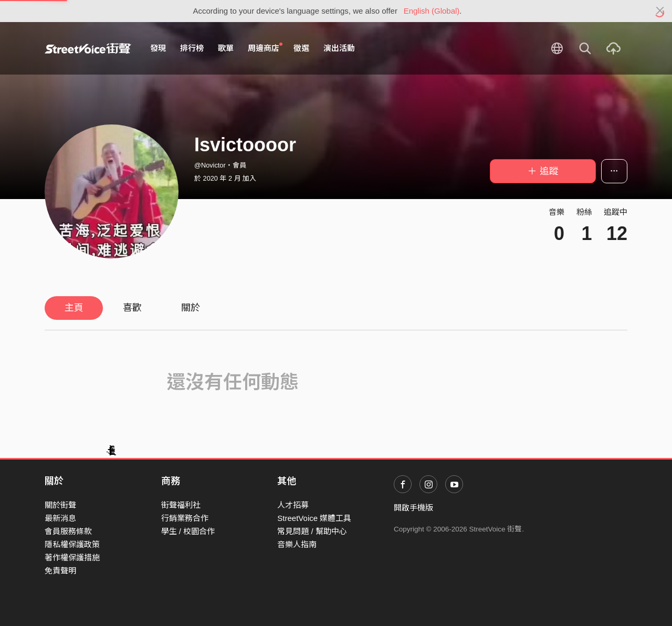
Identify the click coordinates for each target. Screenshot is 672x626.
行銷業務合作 (185, 518)
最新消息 (60, 518)
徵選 (301, 48)
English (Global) (432, 11)
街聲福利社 (181, 505)
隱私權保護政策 (72, 544)
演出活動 (339, 48)
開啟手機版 (413, 508)
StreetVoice (88, 48)
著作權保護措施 (72, 557)
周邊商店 (265, 48)
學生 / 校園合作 (188, 531)
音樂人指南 (297, 544)
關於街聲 (60, 505)
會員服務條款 (68, 531)
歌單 (226, 48)
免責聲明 (60, 571)
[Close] (660, 11)
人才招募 (293, 505)
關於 (191, 308)
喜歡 (132, 308)
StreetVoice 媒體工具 (314, 518)
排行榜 (192, 48)
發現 (158, 48)
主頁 (74, 308)
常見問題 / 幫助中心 (312, 531)
